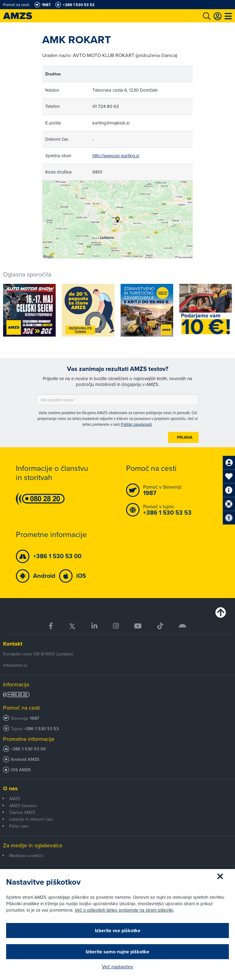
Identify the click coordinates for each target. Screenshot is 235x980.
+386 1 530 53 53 (41, 729)
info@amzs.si (15, 665)
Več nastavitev (117, 967)
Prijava (185, 437)
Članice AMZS (22, 812)
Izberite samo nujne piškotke (117, 952)
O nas (10, 788)
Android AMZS (25, 759)
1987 (34, 718)
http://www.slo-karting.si (116, 156)
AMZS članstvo (23, 806)
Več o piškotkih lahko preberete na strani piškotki (124, 910)
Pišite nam (19, 826)
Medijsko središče (26, 856)
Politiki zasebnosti (136, 424)
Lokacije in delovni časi (31, 819)
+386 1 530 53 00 (28, 749)
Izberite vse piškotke (118, 930)
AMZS (15, 799)
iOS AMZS (21, 770)
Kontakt (13, 644)
